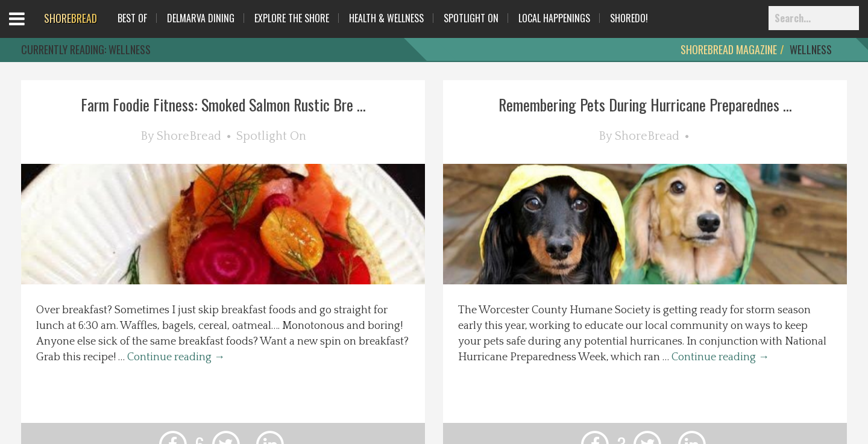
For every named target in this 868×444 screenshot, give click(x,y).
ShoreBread (189, 136)
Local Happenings (554, 18)
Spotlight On (471, 18)
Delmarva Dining (201, 18)
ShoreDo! (629, 18)
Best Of (132, 18)
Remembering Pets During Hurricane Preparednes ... (645, 105)
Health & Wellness (386, 18)
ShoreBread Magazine (729, 49)
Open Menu (32, 30)
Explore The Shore (292, 18)
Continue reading (176, 357)
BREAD (71, 18)
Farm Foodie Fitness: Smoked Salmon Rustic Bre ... (223, 105)
